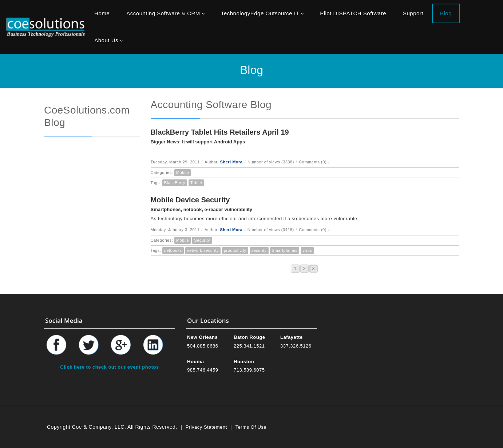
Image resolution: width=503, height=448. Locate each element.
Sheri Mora (231, 162)
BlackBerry (175, 183)
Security (202, 240)
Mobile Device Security (190, 200)
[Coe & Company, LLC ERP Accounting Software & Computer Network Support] (45, 27)
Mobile (183, 173)
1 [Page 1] (295, 269)
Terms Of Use (251, 427)
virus (307, 250)
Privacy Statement (206, 427)
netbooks (173, 250)
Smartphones (285, 250)
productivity (235, 250)
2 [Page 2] (304, 269)
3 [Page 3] (314, 269)
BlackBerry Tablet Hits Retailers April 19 (220, 132)
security (259, 250)
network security (203, 250)
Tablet (196, 183)
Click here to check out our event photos (109, 367)
